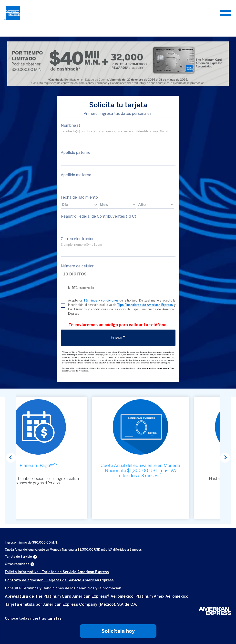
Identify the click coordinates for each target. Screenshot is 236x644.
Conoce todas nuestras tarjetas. (34, 619)
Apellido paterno (76, 152)
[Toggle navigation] (226, 13)
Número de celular (77, 266)
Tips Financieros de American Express (145, 305)
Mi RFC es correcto (81, 288)
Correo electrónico (78, 239)
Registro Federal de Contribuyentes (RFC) (98, 216)
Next (225, 458)
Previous (11, 458)
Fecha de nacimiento (79, 197)
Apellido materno (76, 175)
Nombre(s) (70, 125)
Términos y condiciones (101, 301)
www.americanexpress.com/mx (158, 368)
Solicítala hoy (118, 631)
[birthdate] (79, 205)
